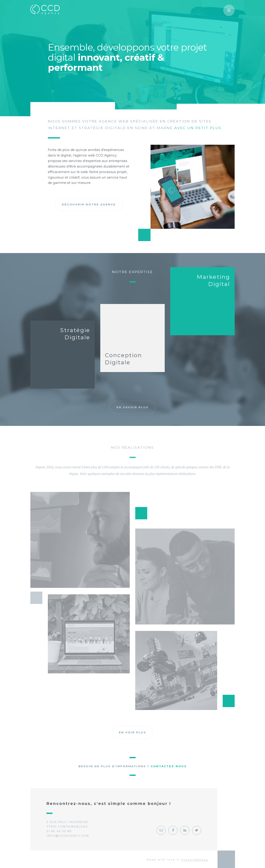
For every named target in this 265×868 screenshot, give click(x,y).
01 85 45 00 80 (59, 831)
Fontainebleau (195, 860)
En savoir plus (132, 407)
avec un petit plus (198, 130)
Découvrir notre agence (89, 209)
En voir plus (132, 732)
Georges (227, 859)
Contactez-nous (169, 766)
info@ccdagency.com (68, 836)
